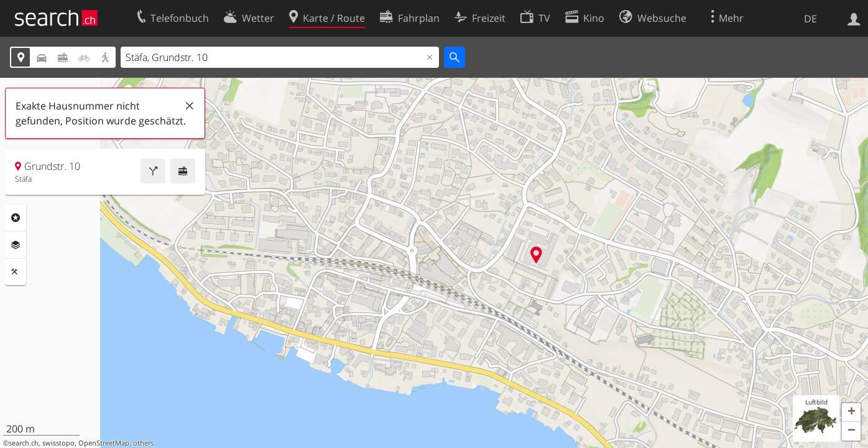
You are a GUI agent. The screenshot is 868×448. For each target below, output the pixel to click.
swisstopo (58, 443)
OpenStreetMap (104, 443)
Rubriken (16, 218)
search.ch (24, 443)
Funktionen (16, 272)
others (143, 443)
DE (810, 19)
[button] (851, 413)
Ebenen (16, 245)
